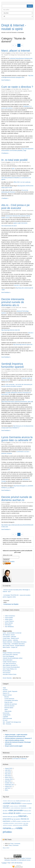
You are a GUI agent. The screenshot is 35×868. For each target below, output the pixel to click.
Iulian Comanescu (10, 616)
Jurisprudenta (30, 210)
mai (12, 821)
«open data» (26, 823)
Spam (6, 709)
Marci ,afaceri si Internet (16, 51)
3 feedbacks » (5, 153)
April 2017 (8, 788)
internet (22, 816)
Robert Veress (5, 218)
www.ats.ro (17, 285)
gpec (17, 817)
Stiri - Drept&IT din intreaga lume (9, 55)
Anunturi (5, 690)
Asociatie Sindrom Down (10, 674)
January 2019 (9, 779)
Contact (4, 863)
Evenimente (6, 713)
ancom (12, 801)
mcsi (14, 821)
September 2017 (10, 785)
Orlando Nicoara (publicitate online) (13, 658)
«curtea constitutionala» (15, 808)
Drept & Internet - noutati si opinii (14, 27)
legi (15, 819)
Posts (12, 844)
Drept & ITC (6, 693)
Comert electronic (9, 699)
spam (12, 829)
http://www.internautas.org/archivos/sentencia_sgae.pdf (17, 402)
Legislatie (25, 91)
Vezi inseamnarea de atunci (9, 226)
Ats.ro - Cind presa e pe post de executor (15, 207)
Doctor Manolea (7, 678)
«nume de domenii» (19, 823)
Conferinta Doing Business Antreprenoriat (21, 58)
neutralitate (18, 821)
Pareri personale (21, 55)
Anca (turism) (6, 673)
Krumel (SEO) (7, 671)
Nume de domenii (10, 93)
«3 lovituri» (5, 801)
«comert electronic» (12, 803)
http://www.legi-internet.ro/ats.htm (11, 330)
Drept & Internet (15, 371)
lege (12, 819)
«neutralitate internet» (26, 821)
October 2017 (9, 783)
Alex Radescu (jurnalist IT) (10, 665)
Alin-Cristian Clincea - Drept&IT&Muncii (14, 646)
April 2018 (8, 781)
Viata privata (17, 93)
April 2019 (8, 776)
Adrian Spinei (9, 619)
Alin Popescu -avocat (9, 635)
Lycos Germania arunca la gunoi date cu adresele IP (17, 439)
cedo (27, 801)
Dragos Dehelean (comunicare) (11, 653)
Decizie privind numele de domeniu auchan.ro (17, 498)
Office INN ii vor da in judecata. (22, 182)
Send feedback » (6, 80)
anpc (14, 801)
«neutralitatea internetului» (8, 823)
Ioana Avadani (9, 618)
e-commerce (24, 813)
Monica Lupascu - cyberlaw (10, 640)
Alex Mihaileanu (9, 627)
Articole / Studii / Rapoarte (25, 53)
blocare (24, 801)
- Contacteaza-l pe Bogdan (11, 604)
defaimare (26, 811)
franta (9, 817)
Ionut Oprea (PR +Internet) (10, 655)
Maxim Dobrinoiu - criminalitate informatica (15, 642)
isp (27, 817)
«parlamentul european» (18, 825)
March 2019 (8, 777)
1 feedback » (5, 198)
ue (14, 829)
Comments (17, 844)
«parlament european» (8, 825)
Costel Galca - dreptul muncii (11, 638)
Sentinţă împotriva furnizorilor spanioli (12, 365)
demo (30, 811)
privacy (26, 825)
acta (9, 801)
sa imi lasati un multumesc (19, 759)
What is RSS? (6, 848)
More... (7, 790)
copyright (6, 806)
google (14, 817)
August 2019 (9, 768)
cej (29, 801)
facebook (5, 817)
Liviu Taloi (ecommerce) (9, 664)
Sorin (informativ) (8, 660)
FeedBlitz (12, 562)
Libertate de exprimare (11, 704)
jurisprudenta (7, 819)
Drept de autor (8, 702)
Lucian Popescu (9, 621)
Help (9, 863)
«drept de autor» (15, 813)
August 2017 (9, 786)
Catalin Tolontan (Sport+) (10, 662)
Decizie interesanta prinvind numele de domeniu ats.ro (13, 302)
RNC (13, 169)
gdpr (11, 817)
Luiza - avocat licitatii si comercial (12, 633)
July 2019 (8, 770)
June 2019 (8, 772)
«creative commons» (14, 806)
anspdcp (18, 801)
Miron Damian (9, 623)
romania (7, 828)
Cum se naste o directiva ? (17, 87)
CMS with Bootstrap (17, 863)
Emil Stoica (8, 625)
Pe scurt (5, 720)
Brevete (7, 697)
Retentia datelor (9, 708)
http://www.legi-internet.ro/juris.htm (23, 344)
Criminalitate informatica (11, 700)
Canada (4, 481)
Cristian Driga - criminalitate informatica (14, 644)
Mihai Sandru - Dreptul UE (10, 647)
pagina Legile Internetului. (20, 223)
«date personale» (16, 810)
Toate (4, 688)
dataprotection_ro (24, 808)
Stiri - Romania (23, 89)
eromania (29, 813)
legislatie (18, 819)
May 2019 (8, 774)
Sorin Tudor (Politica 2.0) (10, 669)
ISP (9, 470)
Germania (25, 479)
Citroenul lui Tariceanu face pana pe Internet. (18, 216)
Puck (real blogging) (8, 656)
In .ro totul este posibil (14, 160)
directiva (5, 813)
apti (21, 801)
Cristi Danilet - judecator (9, 637)
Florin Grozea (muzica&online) (11, 667)
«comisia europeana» (27, 804)
